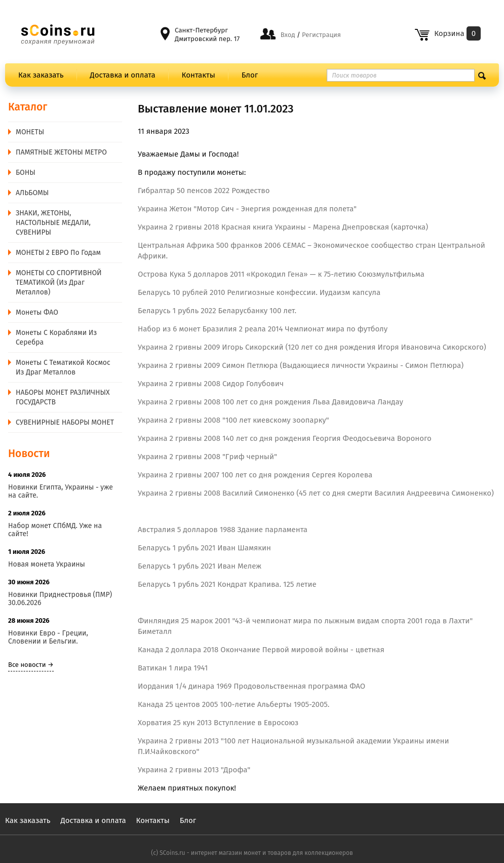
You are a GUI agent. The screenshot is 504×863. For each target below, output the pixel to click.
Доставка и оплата (123, 75)
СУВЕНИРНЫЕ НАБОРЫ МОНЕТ (65, 422)
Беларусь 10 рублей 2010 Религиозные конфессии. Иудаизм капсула (259, 292)
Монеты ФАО (37, 312)
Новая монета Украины (47, 564)
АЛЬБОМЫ (32, 193)
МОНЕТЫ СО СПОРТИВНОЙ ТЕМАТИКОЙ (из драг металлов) (59, 283)
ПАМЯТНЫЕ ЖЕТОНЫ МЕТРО (61, 152)
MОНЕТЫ (30, 132)
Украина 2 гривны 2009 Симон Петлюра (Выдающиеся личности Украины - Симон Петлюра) (301, 365)
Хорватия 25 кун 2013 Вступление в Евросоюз (218, 723)
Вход (288, 35)
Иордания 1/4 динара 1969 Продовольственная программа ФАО (251, 686)
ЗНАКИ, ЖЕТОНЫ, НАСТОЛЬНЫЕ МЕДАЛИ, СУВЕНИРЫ (53, 223)
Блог (250, 75)
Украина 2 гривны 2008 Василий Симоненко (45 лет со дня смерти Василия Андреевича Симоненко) (316, 493)
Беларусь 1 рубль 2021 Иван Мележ (200, 566)
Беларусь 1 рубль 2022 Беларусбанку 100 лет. (217, 311)
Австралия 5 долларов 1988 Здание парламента (223, 530)
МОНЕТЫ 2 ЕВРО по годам (58, 253)
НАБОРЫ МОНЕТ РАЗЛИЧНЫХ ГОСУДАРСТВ (63, 397)
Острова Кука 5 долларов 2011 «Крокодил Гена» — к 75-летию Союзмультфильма (281, 274)
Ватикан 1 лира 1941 (173, 668)
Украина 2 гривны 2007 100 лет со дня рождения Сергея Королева (255, 475)
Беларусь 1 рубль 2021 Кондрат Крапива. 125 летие (227, 584)
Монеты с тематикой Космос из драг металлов (63, 367)
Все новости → (31, 665)
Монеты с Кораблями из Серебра (56, 337)
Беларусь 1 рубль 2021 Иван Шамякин (204, 548)
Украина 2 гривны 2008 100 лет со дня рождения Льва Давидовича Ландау (270, 402)
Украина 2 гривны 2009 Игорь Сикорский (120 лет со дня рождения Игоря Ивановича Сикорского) (312, 347)
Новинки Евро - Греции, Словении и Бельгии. (48, 637)
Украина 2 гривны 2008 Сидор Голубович (211, 384)
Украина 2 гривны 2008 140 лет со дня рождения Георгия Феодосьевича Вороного (285, 438)
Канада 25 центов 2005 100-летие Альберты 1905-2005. (234, 704)
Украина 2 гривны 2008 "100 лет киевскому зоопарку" (234, 420)
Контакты (199, 75)
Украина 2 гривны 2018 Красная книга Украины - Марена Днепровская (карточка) (283, 227)
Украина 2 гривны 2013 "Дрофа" (194, 770)
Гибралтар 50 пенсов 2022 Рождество (204, 191)
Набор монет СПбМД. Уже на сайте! (55, 530)
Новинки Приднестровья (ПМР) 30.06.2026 (60, 599)
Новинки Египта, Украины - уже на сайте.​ (61, 491)
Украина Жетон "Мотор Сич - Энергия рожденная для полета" (247, 209)
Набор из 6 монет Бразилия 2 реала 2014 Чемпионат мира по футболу (263, 329)
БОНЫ (26, 173)
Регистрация (321, 35)
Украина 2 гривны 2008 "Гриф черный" (207, 457)
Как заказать (41, 75)
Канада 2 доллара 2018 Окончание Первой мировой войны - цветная (261, 650)
